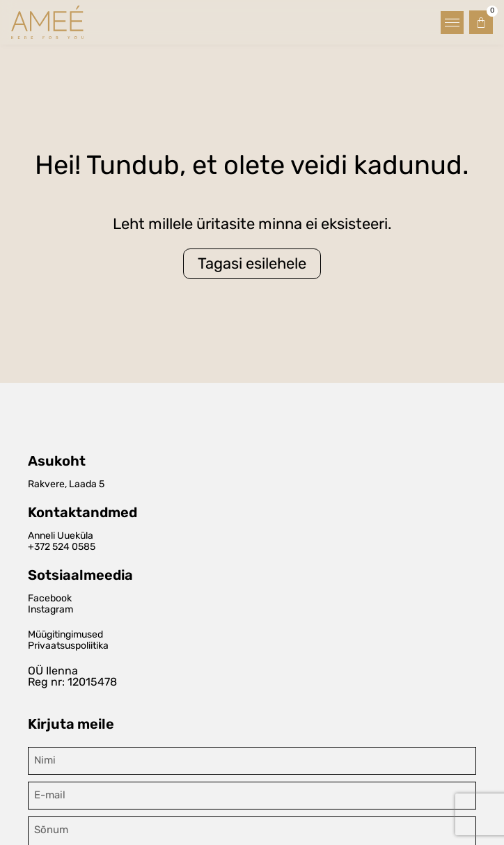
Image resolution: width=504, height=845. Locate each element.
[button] (452, 23)
